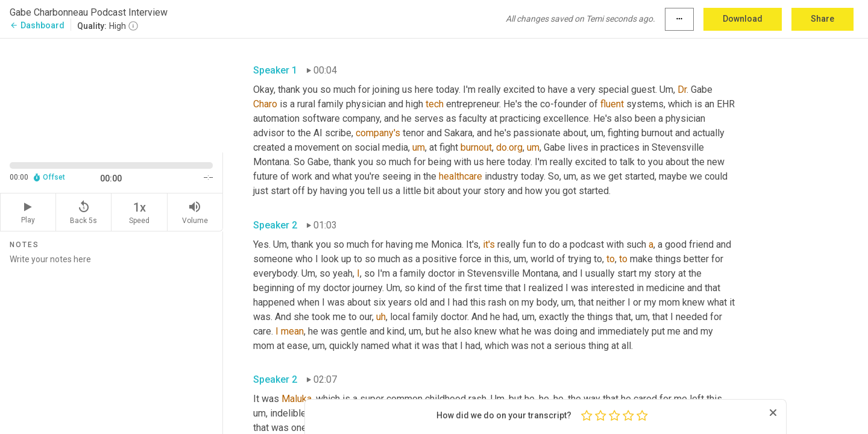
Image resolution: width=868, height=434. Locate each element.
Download (743, 19)
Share (822, 19)
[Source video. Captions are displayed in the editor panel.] (112, 94)
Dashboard (37, 25)
